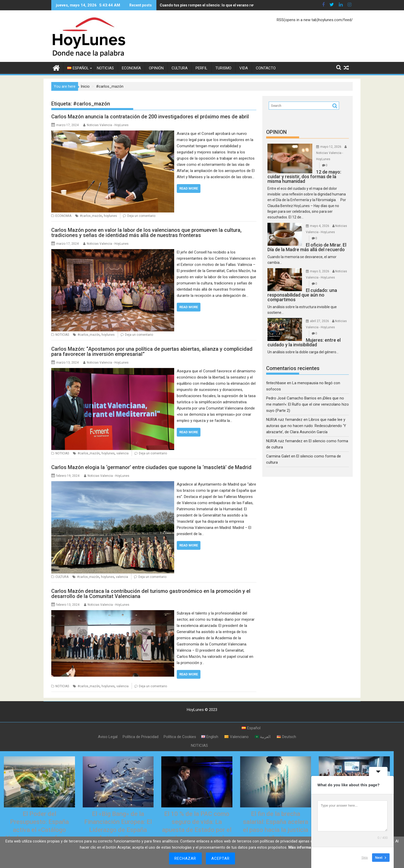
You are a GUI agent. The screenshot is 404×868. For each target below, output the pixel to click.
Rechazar (185, 858)
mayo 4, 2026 (320, 226)
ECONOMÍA (131, 68)
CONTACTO (266, 68)
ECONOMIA (63, 216)
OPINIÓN (156, 68)
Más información (304, 847)
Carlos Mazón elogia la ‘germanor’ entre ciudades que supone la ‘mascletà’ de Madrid (151, 467)
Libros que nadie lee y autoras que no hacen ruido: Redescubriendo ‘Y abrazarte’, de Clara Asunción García (306, 426)
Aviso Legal (108, 737)
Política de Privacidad (141, 737)
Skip (365, 858)
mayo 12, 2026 (331, 147)
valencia (123, 453)
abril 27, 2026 (319, 321)
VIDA (244, 68)
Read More (189, 188)
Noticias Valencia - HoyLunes (108, 125)
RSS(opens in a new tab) (297, 20)
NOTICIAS (105, 68)
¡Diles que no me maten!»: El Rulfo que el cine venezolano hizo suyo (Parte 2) (308, 404)
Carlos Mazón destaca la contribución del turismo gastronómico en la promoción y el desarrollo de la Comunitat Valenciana (151, 594)
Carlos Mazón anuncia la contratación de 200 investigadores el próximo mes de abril (150, 117)
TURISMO (223, 68)
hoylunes (110, 216)
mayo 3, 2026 (320, 271)
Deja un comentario (141, 216)
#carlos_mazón (91, 216)
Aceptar (221, 858)
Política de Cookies (180, 737)
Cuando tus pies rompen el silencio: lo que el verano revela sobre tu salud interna (229, 5)
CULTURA (180, 68)
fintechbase (276, 383)
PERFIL (201, 68)
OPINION (276, 132)
